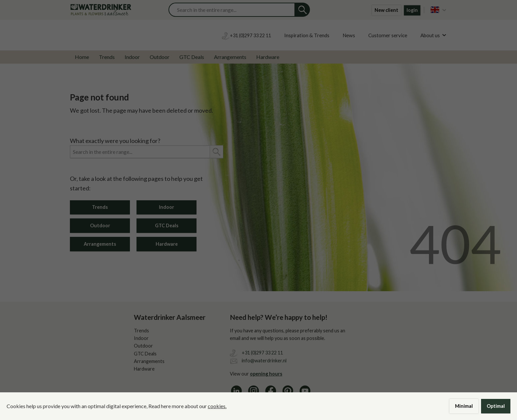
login (412, 10)
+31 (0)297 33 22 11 (262, 353)
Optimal (496, 406)
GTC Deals (192, 57)
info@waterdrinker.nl (264, 361)
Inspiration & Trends (307, 35)
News (349, 35)
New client (386, 10)
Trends (107, 57)
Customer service (388, 35)
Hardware (268, 57)
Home (82, 57)
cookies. (217, 406)
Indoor (132, 57)
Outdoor (160, 57)
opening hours (266, 374)
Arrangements (230, 57)
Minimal (464, 406)
